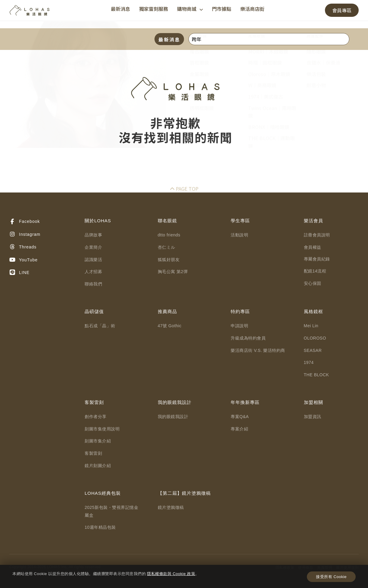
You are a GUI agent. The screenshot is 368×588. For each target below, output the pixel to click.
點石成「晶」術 (100, 326)
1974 (309, 362)
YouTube (23, 260)
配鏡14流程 (315, 271)
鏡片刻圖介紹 (98, 466)
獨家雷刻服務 (154, 9)
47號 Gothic (170, 326)
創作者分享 (96, 417)
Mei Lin (311, 326)
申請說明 (239, 326)
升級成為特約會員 (248, 338)
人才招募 (93, 272)
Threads (23, 247)
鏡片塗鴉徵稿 (171, 507)
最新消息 (120, 9)
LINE (19, 272)
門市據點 (222, 9)
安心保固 (313, 283)
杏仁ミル (167, 247)
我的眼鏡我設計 (173, 417)
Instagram (25, 234)
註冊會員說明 (317, 235)
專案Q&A (240, 417)
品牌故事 (93, 235)
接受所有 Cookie (331, 577)
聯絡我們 (93, 284)
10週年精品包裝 (100, 527)
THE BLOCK (317, 375)
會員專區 (342, 10)
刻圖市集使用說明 (102, 429)
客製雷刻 (93, 453)
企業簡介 (93, 247)
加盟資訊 (313, 417)
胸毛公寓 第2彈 (173, 272)
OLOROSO (315, 338)
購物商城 (190, 9)
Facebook (25, 222)
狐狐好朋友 (169, 260)
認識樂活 (93, 260)
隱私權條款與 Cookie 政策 (171, 574)
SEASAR (313, 350)
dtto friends (169, 235)
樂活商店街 (252, 9)
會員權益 (313, 247)
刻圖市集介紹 (98, 441)
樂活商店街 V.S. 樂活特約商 (258, 350)
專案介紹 (239, 429)
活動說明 (239, 235)
